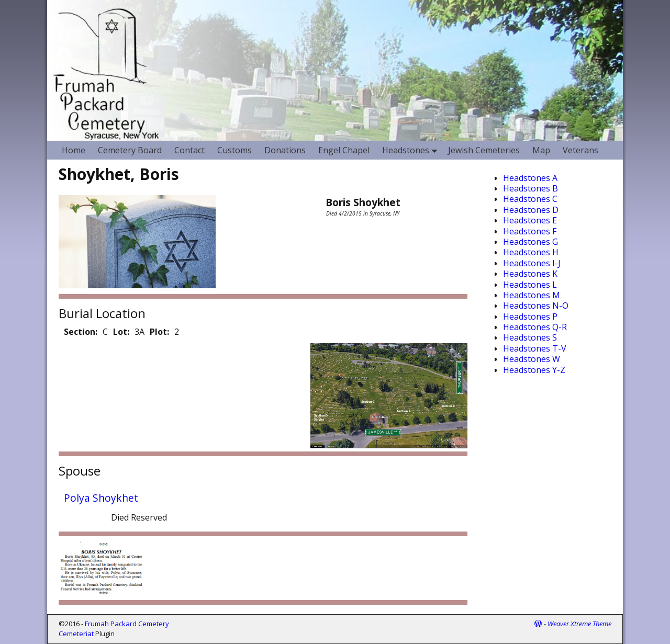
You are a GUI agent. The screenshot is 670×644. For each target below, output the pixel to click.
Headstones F (530, 231)
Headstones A (530, 178)
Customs (234, 150)
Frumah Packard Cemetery (127, 624)
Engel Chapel (344, 150)
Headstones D (531, 210)
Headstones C (530, 199)
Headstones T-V (535, 348)
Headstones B (531, 188)
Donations (285, 150)
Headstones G (531, 242)
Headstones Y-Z (534, 370)
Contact (189, 150)
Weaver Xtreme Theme (579, 624)
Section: (81, 332)
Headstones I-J (532, 263)
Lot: (121, 332)
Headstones (412, 150)
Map (541, 150)
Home (74, 150)
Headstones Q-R (535, 327)
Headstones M (532, 295)
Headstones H (531, 252)
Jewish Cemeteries (484, 150)
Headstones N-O (536, 306)
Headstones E (530, 220)
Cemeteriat (76, 634)
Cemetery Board (130, 150)
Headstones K (530, 274)
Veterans (580, 150)
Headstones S (530, 337)
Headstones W (532, 359)
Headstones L (530, 285)
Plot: (159, 332)
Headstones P (530, 317)
